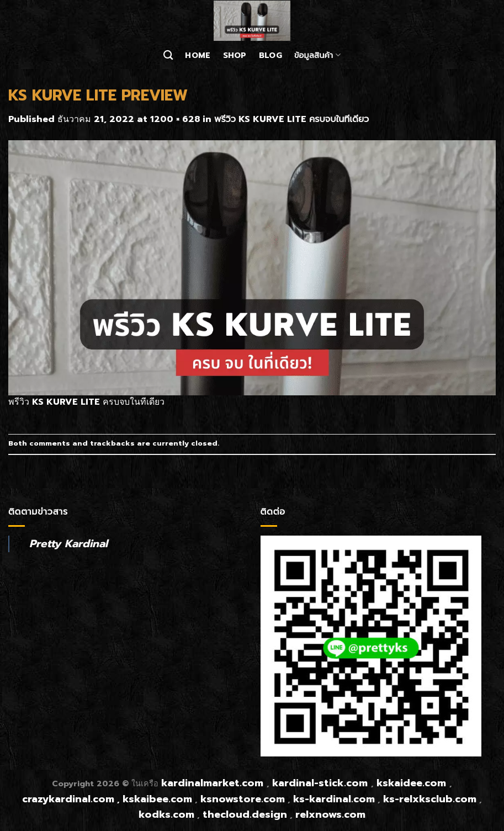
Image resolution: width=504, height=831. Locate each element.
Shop (235, 55)
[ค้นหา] (168, 55)
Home (198, 55)
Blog (270, 55)
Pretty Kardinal (68, 544)
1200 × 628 (175, 119)
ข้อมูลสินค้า (317, 55)
